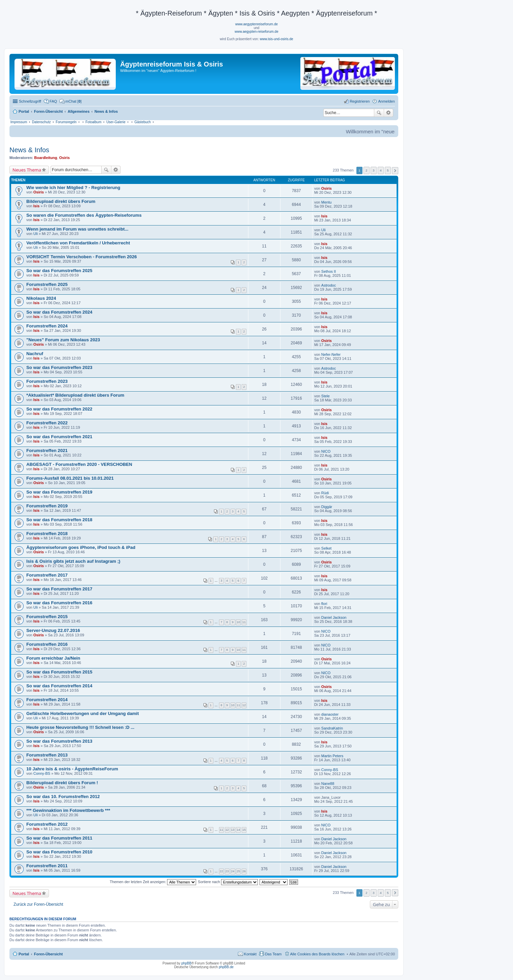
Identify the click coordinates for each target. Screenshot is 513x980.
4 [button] (381, 170)
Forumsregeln (66, 122)
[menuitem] (71, 101)
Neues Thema (27, 170)
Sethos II (329, 271)
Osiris (64, 158)
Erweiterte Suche (389, 113)
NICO (326, 451)
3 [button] (374, 170)
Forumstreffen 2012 (47, 824)
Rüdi (325, 493)
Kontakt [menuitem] (250, 954)
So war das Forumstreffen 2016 (59, 603)
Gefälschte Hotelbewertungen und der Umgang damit (83, 713)
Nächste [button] (395, 171)
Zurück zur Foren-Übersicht (38, 904)
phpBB (186, 963)
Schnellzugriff (30, 101)
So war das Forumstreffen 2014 (59, 686)
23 (227, 871)
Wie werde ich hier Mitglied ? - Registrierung (73, 188)
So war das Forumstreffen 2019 (59, 492)
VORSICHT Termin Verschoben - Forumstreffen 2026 (82, 257)
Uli (36, 234)
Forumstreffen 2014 (47, 700)
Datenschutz (42, 122)
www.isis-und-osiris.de (277, 39)
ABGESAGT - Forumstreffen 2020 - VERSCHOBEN (79, 464)
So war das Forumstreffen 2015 (59, 672)
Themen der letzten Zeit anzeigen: (153, 882)
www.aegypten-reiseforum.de (256, 32)
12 (244, 705)
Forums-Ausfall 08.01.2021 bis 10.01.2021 (70, 478)
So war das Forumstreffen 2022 (59, 409)
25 (238, 871)
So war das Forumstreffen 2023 (59, 367)
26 (244, 871)
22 (221, 871)
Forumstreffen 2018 (47, 534)
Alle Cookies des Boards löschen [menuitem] (317, 954)
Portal (24, 111)
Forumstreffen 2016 (47, 644)
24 (233, 871)
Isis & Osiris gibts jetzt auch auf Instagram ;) (73, 561)
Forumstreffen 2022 (47, 423)
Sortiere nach (228, 882)
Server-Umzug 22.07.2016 (53, 630)
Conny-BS (42, 773)
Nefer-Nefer (331, 354)
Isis (36, 206)
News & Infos (29, 150)
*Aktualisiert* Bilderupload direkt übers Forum (75, 395)
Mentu (327, 202)
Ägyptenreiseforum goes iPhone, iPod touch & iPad (81, 547)
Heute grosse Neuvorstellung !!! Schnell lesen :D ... (80, 727)
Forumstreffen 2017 (47, 575)
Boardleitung (46, 158)
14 (238, 830)
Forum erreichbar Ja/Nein (53, 658)
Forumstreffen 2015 (47, 617)
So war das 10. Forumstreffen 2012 (63, 797)
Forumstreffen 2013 (47, 755)
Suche (379, 113)
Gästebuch (142, 122)
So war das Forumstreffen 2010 (59, 852)
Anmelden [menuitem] (386, 101)
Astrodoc (329, 285)
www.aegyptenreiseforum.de (256, 24)
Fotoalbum (93, 122)
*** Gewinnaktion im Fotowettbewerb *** (68, 810)
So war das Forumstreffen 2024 (59, 312)
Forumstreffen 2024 (47, 326)
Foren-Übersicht (48, 954)
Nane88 (328, 784)
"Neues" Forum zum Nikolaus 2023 (63, 340)
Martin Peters (332, 756)
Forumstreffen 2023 (47, 381)
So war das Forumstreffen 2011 (59, 838)
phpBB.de (226, 967)
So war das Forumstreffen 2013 (59, 741)
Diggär (327, 507)
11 (244, 622)
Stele (326, 396)
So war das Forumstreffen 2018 (59, 520)
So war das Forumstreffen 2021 (59, 437)
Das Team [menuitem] (273, 954)
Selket (327, 548)
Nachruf (35, 354)
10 (238, 622)
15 (244, 830)
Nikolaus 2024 (41, 298)
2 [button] (367, 170)
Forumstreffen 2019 (47, 506)
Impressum (19, 122)
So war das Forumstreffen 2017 (59, 589)
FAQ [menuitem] (53, 101)
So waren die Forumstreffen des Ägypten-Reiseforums (84, 215)
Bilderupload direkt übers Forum (61, 201)
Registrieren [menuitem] (360, 101)
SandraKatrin (332, 728)
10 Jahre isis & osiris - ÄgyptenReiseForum (72, 769)
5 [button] (388, 170)
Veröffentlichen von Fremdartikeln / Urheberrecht (78, 243)
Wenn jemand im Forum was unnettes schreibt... (77, 229)
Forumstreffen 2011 (47, 866)
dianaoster (330, 714)
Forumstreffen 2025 (47, 284)
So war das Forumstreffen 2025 (59, 271)
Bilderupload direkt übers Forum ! (62, 783)
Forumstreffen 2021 (47, 451)
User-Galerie (116, 122)
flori (324, 604)
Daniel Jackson (334, 617)
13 (233, 830)
